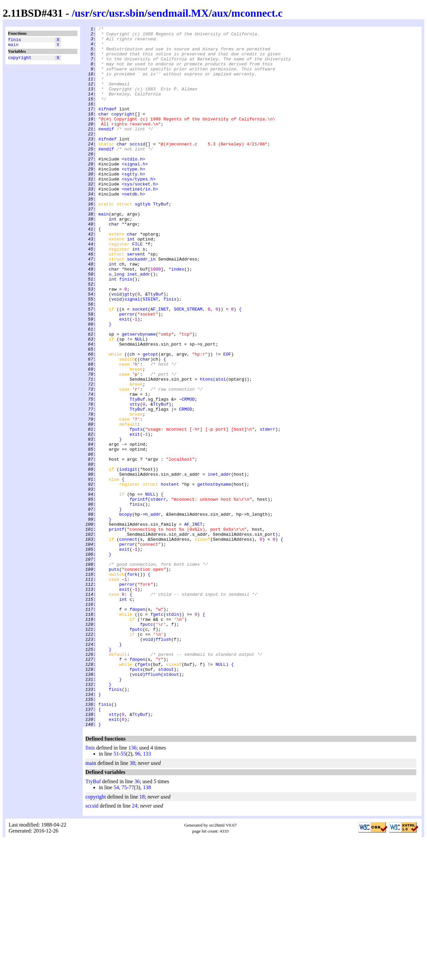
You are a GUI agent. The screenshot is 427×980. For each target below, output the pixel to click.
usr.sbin (127, 13)
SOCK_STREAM (188, 366)
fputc (147, 744)
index (178, 318)
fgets (144, 792)
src (99, 13)
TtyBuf (161, 240)
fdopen (137, 726)
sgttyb (143, 240)
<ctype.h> (133, 198)
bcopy (126, 612)
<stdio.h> (133, 186)
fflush (163, 762)
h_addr (153, 612)
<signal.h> (135, 192)
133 (147, 894)
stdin (173, 732)
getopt (150, 420)
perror (127, 372)
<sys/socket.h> (140, 216)
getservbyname (139, 396)
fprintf (139, 594)
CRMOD (188, 474)
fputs (136, 510)
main (13, 46)
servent (136, 300)
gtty (130, 348)
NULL (140, 402)
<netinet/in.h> (140, 222)
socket (140, 366)
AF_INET (160, 366)
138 (147, 927)
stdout (166, 798)
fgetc (157, 732)
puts (114, 678)
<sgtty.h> (133, 204)
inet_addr (139, 324)
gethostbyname (214, 576)
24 (135, 946)
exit (124, 378)
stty (135, 480)
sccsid (137, 168)
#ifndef (108, 126)
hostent (170, 576)
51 (116, 894)
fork (132, 684)
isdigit (128, 558)
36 (137, 921)
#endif (106, 150)
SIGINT (150, 354)
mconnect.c (257, 13)
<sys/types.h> (139, 210)
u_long (117, 324)
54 (116, 927)
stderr (267, 510)
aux (220, 13)
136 (132, 888)
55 (123, 894)
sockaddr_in (141, 306)
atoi (221, 450)
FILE (137, 288)
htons (206, 450)
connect (128, 642)
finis (15, 40)
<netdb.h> (133, 228)
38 (132, 903)
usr (82, 13)
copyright (20, 60)
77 (131, 927)
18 (142, 937)
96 (137, 894)
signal (132, 354)
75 (124, 927)
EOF (227, 420)
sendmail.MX (178, 13)
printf (117, 630)
